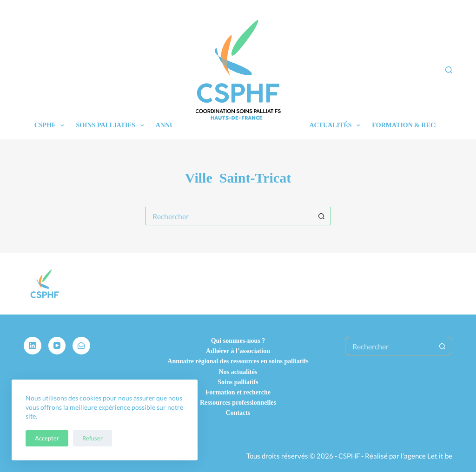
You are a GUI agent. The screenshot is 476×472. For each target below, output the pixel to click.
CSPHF (51, 125)
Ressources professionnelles (238, 403)
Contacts (238, 413)
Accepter (47, 438)
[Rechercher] (449, 70)
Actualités (337, 125)
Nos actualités (238, 372)
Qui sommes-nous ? (238, 341)
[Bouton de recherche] (321, 216)
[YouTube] (57, 346)
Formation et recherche (238, 392)
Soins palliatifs (112, 125)
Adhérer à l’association (238, 351)
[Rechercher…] (229, 216)
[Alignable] (81, 346)
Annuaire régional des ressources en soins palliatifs (238, 361)
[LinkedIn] (33, 346)
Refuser (93, 438)
